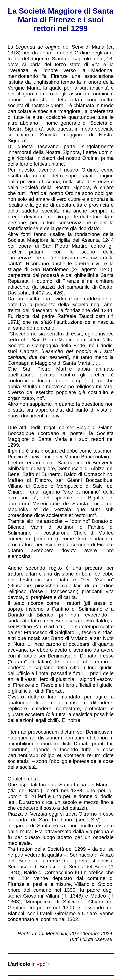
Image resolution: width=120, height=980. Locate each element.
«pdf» (43, 964)
